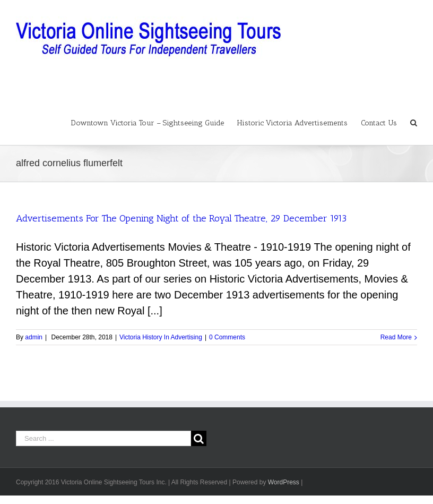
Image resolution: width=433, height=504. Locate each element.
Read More (396, 337)
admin (34, 337)
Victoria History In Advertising (161, 337)
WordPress (284, 482)
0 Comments (227, 337)
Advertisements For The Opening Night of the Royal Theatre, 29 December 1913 (181, 218)
